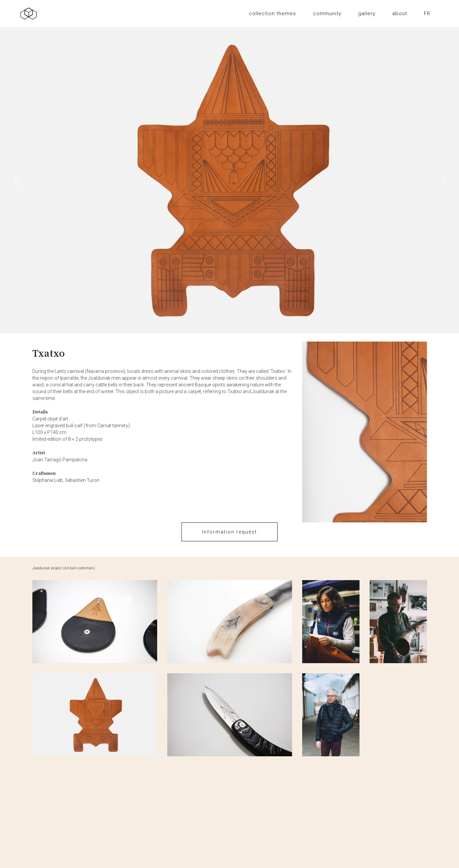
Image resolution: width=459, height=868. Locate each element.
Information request (229, 532)
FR (427, 13)
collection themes (272, 13)
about (400, 13)
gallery (367, 13)
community (327, 13)
